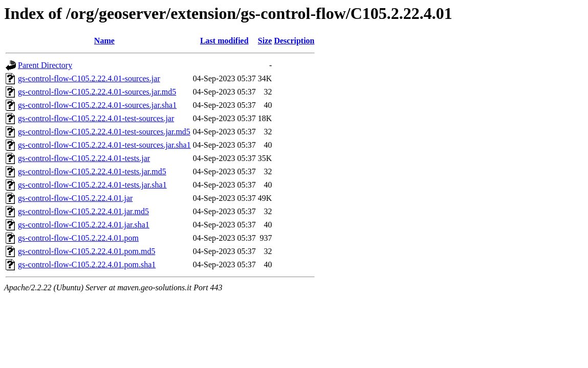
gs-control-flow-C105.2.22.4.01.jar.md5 (83, 211)
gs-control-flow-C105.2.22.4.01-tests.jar (84, 158)
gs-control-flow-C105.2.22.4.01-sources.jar (89, 78)
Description (294, 41)
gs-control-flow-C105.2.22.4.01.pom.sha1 (87, 264)
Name (104, 41)
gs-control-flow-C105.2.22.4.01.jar (75, 198)
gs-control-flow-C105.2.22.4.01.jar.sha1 (84, 225)
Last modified (224, 41)
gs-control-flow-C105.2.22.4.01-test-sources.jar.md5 (104, 132)
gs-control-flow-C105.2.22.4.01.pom (78, 238)
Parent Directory (45, 65)
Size (265, 41)
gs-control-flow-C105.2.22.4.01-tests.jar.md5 (92, 171)
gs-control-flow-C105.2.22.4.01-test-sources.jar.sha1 (104, 145)
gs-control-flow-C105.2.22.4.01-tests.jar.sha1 (92, 185)
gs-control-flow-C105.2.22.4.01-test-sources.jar (96, 118)
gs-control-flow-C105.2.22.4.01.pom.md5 (86, 251)
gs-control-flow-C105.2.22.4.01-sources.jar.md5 (97, 92)
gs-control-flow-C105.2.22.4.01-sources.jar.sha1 (97, 105)
